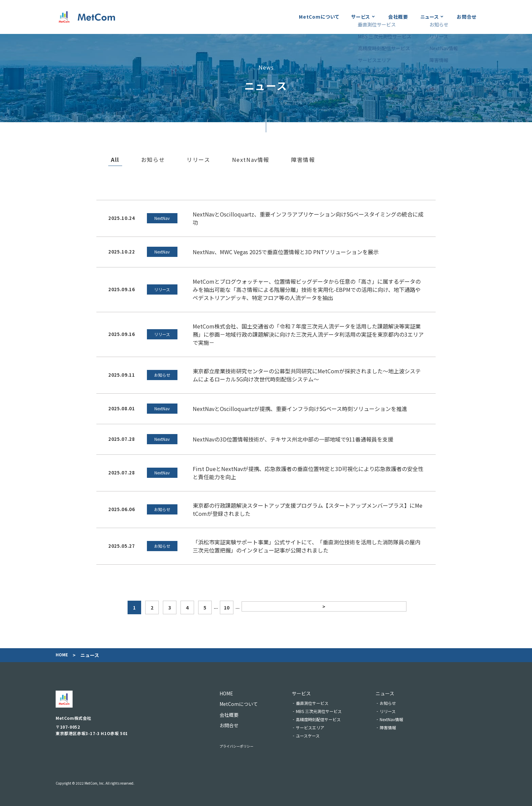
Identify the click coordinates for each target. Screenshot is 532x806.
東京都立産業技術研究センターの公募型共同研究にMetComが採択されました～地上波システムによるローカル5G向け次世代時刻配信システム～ (307, 375)
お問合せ (467, 17)
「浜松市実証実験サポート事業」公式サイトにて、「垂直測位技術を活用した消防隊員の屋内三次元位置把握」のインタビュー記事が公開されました (307, 546)
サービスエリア (319, 727)
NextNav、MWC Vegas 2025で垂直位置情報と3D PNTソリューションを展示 (286, 252)
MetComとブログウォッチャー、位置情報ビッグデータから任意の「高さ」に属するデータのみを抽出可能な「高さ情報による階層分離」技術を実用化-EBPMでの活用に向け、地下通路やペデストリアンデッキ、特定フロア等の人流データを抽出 (307, 289)
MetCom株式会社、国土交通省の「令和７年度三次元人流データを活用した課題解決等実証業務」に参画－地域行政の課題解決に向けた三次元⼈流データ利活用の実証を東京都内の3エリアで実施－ (308, 334)
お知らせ (153, 160)
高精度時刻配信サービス (327, 719)
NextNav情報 (251, 160)
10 (301, 607)
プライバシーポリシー (243, 746)
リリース (198, 160)
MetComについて (319, 17)
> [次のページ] (323, 607)
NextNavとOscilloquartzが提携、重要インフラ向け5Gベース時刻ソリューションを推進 (300, 409)
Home (62, 655)
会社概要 (398, 17)
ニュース (430, 17)
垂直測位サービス (321, 703)
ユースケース (317, 736)
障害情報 (303, 160)
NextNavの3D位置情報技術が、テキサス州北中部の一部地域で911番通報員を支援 (293, 439)
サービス (361, 17)
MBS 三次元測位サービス (328, 711)
